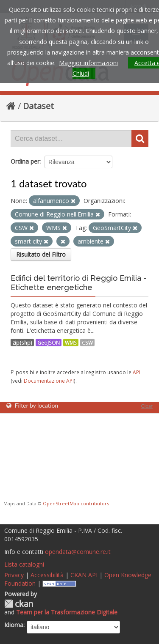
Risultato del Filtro (41, 254)
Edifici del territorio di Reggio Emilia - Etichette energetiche (78, 283)
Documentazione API (49, 381)
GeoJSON (49, 343)
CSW (87, 343)
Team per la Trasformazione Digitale (67, 612)
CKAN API (84, 575)
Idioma (14, 625)
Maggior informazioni (88, 63)
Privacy (14, 575)
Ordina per (25, 161)
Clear (147, 406)
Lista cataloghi (24, 564)
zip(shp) (22, 343)
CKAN (19, 604)
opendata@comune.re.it (78, 552)
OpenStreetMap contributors (76, 503)
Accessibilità (47, 575)
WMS (71, 343)
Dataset (38, 106)
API (137, 372)
